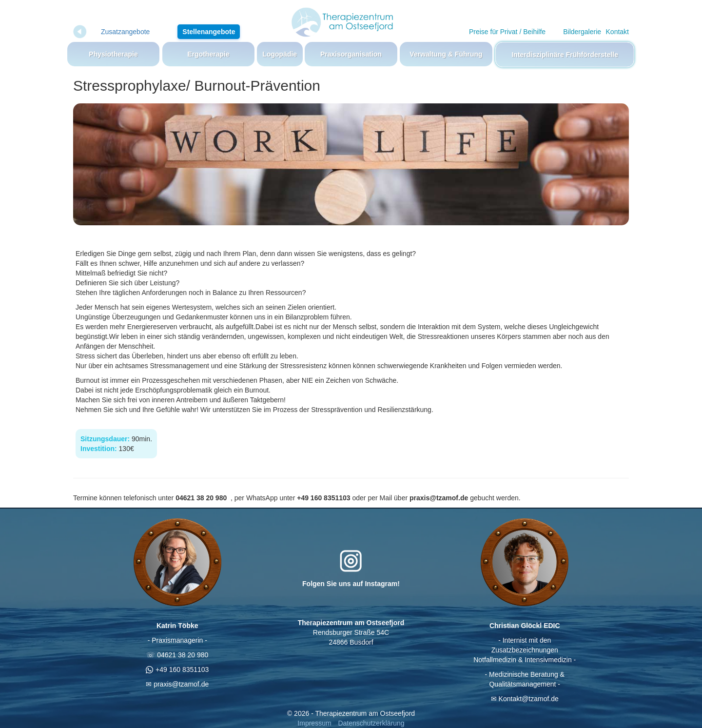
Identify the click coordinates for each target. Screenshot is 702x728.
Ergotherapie (208, 54)
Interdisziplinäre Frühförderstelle (565, 55)
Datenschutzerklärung (371, 723)
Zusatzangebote (125, 32)
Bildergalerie (582, 32)
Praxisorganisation (351, 54)
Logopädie (280, 54)
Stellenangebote (209, 32)
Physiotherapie (113, 54)
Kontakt (617, 32)
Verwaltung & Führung (446, 54)
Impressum (314, 723)
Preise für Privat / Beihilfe (507, 32)
